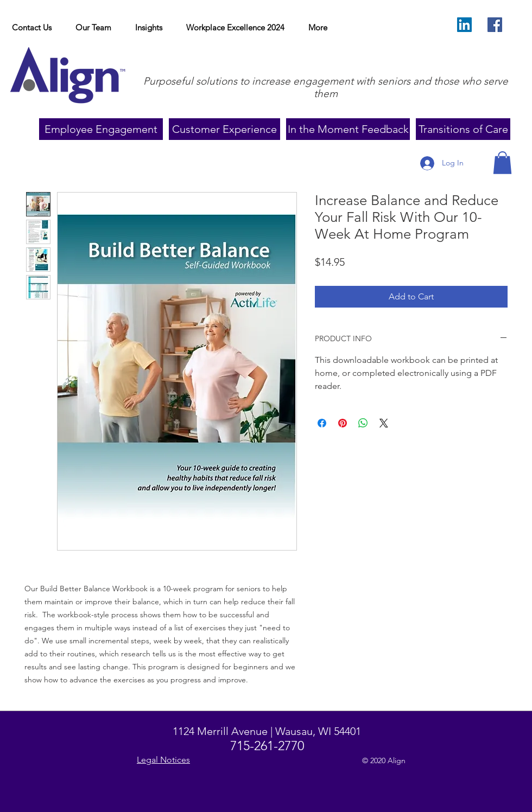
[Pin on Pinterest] (343, 423)
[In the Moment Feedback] (348, 129)
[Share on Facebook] (322, 423)
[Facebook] (495, 25)
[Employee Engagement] (101, 129)
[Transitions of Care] (463, 129)
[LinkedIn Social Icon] (464, 25)
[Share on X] (384, 423)
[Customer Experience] (224, 129)
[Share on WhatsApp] (363, 423)
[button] (149, 28)
